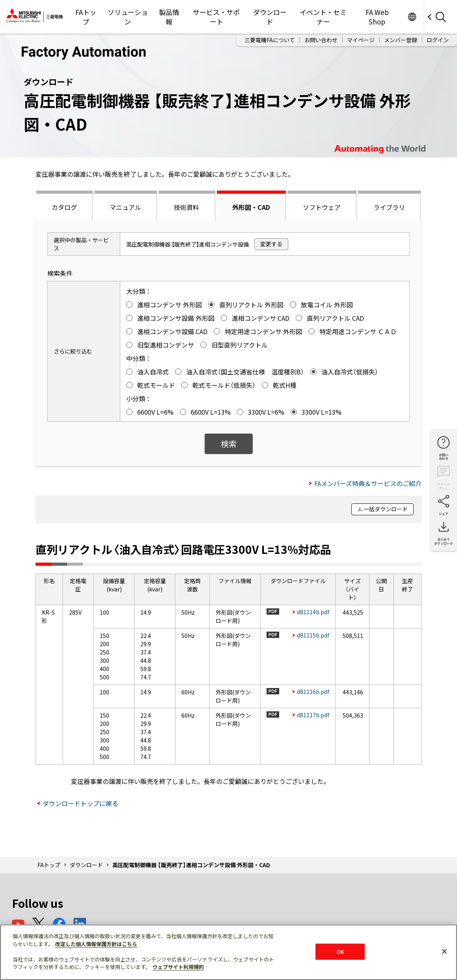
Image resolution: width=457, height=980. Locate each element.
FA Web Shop (377, 17)
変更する (271, 244)
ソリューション (128, 17)
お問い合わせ (321, 40)
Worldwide (412, 17)
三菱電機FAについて (270, 40)
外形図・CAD (251, 207)
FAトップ (86, 17)
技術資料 (187, 207)
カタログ (64, 207)
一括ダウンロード (386, 509)
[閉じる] (444, 951)
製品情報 (169, 17)
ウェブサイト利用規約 (178, 967)
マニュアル (125, 207)
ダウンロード (270, 17)
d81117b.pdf (313, 715)
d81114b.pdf (313, 612)
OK (340, 951)
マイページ (361, 40)
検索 (229, 444)
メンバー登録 (401, 40)
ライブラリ (389, 207)
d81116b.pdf (313, 692)
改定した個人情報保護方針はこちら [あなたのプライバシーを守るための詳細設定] (96, 944)
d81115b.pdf (313, 635)
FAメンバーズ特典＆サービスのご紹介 (368, 483)
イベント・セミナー (323, 17)
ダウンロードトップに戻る (80, 803)
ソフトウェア (322, 207)
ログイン (438, 40)
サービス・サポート (216, 17)
